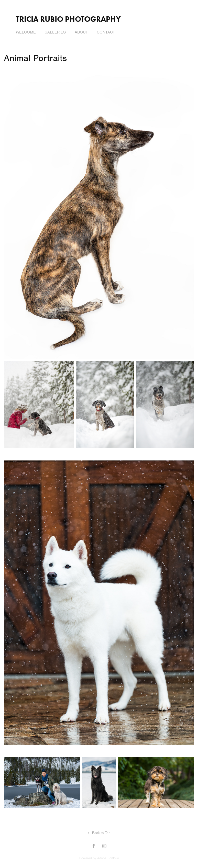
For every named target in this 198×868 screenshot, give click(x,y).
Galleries (55, 32)
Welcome (26, 32)
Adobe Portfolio (108, 858)
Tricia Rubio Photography (68, 19)
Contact (106, 32)
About (81, 32)
